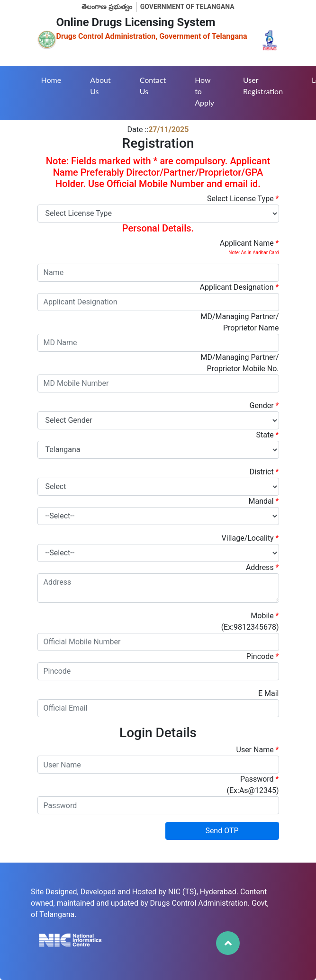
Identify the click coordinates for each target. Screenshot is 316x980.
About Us (100, 85)
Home (51, 80)
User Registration (263, 85)
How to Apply (204, 91)
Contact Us (153, 85)
